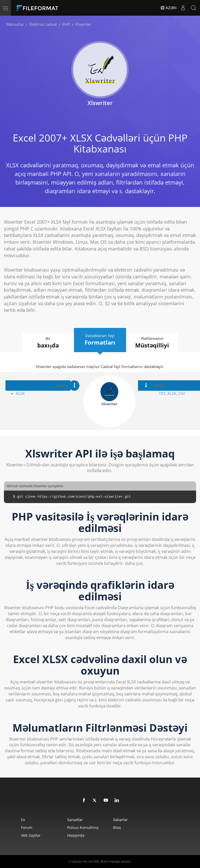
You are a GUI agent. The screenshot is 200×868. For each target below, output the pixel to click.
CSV (182, 393)
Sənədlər (75, 820)
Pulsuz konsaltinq (83, 827)
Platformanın (152, 343)
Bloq (117, 827)
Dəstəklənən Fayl (100, 340)
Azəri (168, 8)
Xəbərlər (120, 820)
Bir (48, 343)
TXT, (163, 393)
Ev (23, 820)
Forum (27, 827)
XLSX (20, 393)
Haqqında (76, 835)
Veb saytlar (31, 835)
